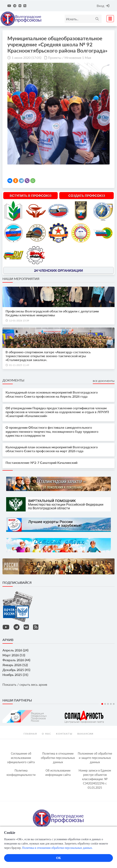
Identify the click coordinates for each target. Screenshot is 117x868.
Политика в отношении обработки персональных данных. (57, 848)
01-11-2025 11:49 (19, 365)
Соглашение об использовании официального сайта (21, 758)
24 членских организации (58, 270)
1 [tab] (102, 704)
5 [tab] (114, 704)
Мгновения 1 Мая (78, 58)
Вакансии (85, 734)
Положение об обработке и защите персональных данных (95, 758)
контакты (64, 734)
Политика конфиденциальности (21, 773)
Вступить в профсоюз (30, 195)
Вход (103, 6)
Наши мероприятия (21, 279)
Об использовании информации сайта (58, 773)
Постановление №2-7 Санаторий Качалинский (41, 463)
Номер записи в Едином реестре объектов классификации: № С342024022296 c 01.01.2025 (95, 779)
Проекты (55, 58)
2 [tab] (105, 704)
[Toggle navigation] (109, 18)
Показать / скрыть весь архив (25, 684)
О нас (46, 734)
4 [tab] (111, 704)
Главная (30, 734)
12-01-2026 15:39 (19, 320)
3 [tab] (108, 704)
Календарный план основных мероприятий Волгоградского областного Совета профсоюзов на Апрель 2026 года (52, 394)
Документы (13, 380)
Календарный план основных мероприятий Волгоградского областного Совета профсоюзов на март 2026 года (52, 449)
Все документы (104, 381)
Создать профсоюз (87, 195)
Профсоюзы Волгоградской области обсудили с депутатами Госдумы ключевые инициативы (52, 313)
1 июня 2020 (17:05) (26, 58)
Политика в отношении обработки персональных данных (58, 758)
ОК (58, 858)
